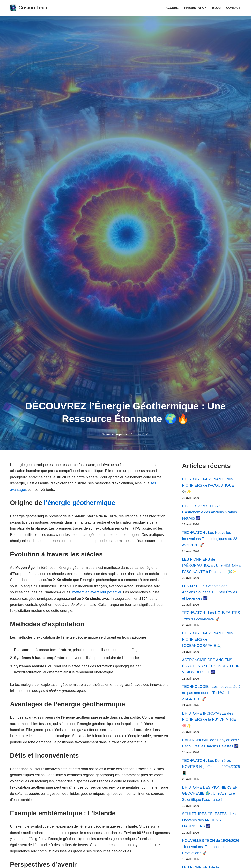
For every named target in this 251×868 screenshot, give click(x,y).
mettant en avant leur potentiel (122, 593)
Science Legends (114, 434)
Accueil (172, 8)
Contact (233, 8)
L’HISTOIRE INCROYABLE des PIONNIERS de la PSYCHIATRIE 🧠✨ (209, 721)
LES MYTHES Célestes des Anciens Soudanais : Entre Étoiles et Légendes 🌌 (210, 593)
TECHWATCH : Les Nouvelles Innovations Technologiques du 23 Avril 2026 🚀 (210, 539)
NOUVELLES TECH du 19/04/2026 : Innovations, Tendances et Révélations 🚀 (211, 848)
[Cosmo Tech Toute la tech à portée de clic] (29, 8)
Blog (216, 8)
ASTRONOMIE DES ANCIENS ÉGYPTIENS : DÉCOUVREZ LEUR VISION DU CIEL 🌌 (211, 667)
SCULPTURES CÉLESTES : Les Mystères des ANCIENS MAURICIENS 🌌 (209, 822)
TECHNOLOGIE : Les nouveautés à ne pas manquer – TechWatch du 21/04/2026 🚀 (211, 694)
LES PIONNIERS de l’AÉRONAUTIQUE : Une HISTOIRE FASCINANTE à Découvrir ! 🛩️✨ (211, 566)
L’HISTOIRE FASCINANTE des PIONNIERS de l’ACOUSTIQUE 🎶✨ (208, 485)
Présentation (195, 8)
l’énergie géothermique (79, 503)
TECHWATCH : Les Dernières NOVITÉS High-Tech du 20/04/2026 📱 (211, 768)
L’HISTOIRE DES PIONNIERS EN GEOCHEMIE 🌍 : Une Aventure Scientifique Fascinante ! (210, 795)
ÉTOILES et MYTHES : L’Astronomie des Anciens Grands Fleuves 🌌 (209, 512)
